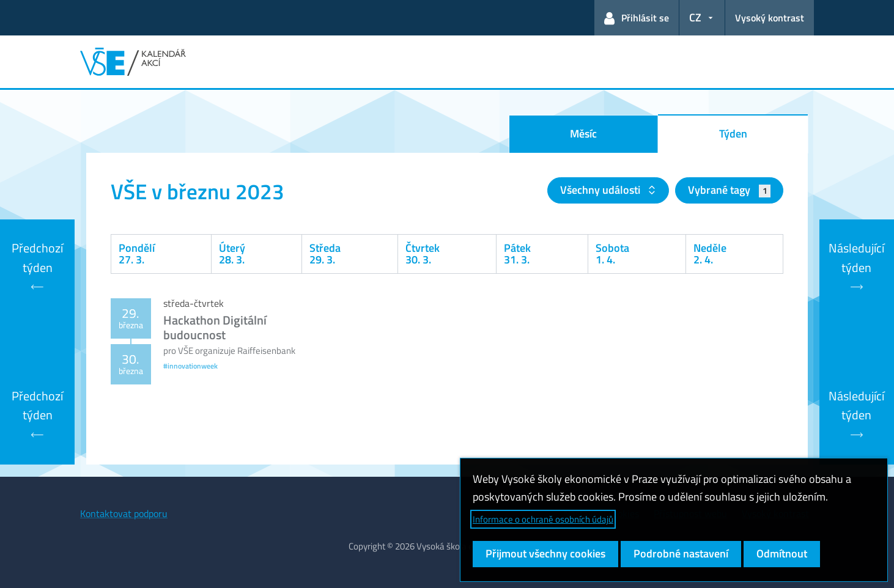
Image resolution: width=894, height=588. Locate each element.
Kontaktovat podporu (124, 513)
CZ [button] (695, 17)
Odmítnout (782, 553)
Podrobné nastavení (681, 553)
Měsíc (583, 134)
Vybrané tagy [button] (729, 190)
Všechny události (601, 190)
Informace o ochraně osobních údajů (543, 519)
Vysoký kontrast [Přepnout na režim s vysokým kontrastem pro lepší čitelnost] (770, 18)
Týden (733, 134)
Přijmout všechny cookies (545, 553)
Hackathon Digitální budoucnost (215, 327)
